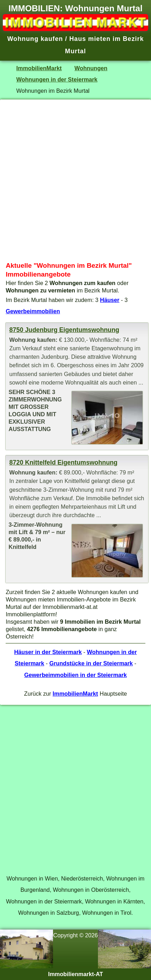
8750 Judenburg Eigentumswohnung (64, 330)
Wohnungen (91, 68)
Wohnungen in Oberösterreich (91, 890)
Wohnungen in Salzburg (48, 913)
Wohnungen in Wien (32, 878)
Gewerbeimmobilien (33, 311)
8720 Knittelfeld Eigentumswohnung (63, 462)
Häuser (110, 300)
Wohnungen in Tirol (107, 913)
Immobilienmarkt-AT (75, 974)
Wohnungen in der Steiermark (57, 79)
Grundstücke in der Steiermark (91, 663)
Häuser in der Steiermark (48, 652)
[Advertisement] (75, 180)
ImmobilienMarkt (39, 68)
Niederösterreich (82, 878)
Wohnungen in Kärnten (114, 901)
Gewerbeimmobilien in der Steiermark (75, 675)
